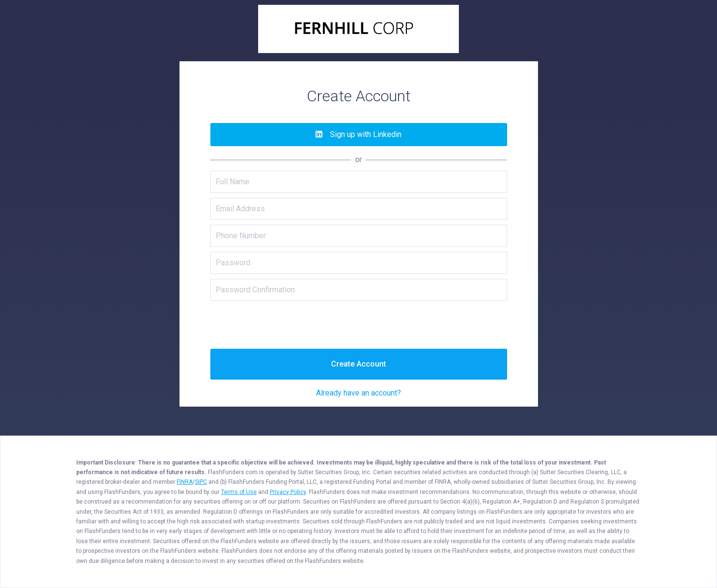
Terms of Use (239, 492)
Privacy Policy (288, 492)
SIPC (201, 482)
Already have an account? (358, 393)
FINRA (185, 482)
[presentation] (358, 325)
